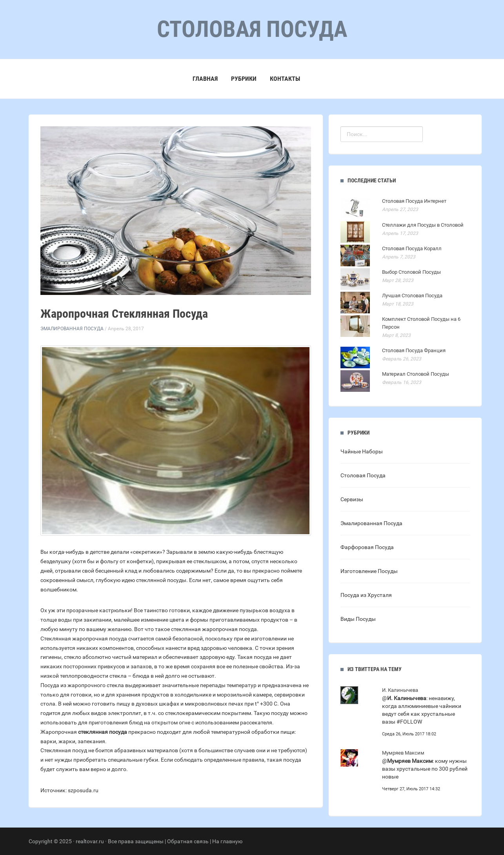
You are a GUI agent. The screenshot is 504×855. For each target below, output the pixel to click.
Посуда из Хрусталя (366, 595)
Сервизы (352, 499)
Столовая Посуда (363, 475)
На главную (227, 841)
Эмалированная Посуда (72, 329)
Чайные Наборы (362, 451)
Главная (205, 79)
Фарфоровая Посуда (367, 547)
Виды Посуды (358, 619)
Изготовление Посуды (369, 571)
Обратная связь (188, 841)
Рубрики (244, 79)
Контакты (285, 79)
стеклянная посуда (103, 732)
